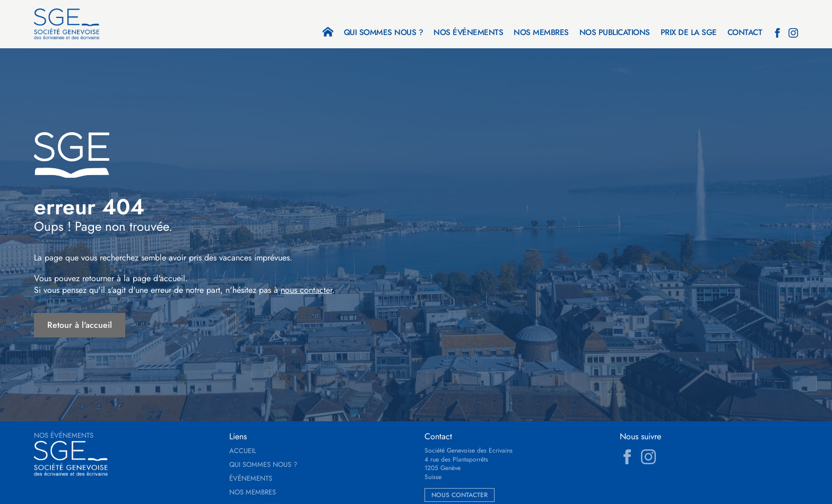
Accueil (243, 451)
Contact (745, 33)
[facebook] (777, 33)
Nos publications (615, 33)
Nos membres (541, 33)
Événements (251, 479)
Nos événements (468, 33)
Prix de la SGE (689, 33)
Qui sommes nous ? (384, 33)
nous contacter (306, 290)
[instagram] (793, 33)
